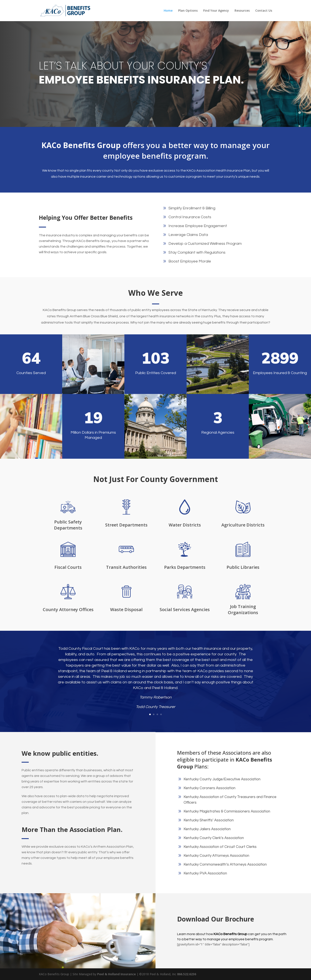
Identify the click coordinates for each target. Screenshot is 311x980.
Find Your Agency (216, 11)
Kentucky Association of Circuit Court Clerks (220, 847)
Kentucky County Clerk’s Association (214, 838)
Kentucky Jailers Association (207, 829)
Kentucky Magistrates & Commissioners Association (227, 811)
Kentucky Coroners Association (209, 788)
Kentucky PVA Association (205, 873)
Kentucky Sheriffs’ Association (209, 820)
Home (168, 11)
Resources (242, 11)
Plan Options (188, 11)
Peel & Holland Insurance (117, 974)
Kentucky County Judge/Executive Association (222, 779)
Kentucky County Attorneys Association (216, 856)
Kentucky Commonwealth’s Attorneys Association (225, 865)
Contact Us (264, 11)
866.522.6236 (187, 974)
